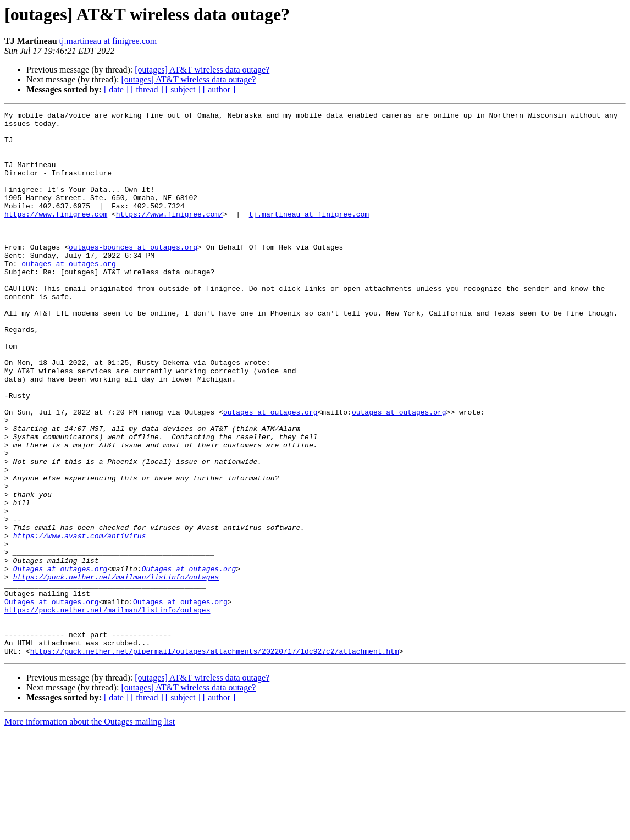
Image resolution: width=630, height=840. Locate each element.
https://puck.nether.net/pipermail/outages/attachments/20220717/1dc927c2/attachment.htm (215, 760)
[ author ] (219, 89)
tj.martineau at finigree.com (108, 41)
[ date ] (116, 89)
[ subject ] (183, 89)
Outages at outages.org (60, 661)
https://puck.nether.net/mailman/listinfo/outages (116, 671)
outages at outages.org (69, 295)
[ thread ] (147, 89)
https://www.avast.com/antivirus (80, 621)
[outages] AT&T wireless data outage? (202, 70)
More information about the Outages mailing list (90, 830)
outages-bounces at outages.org (133, 275)
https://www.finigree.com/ (170, 235)
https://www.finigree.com (56, 235)
